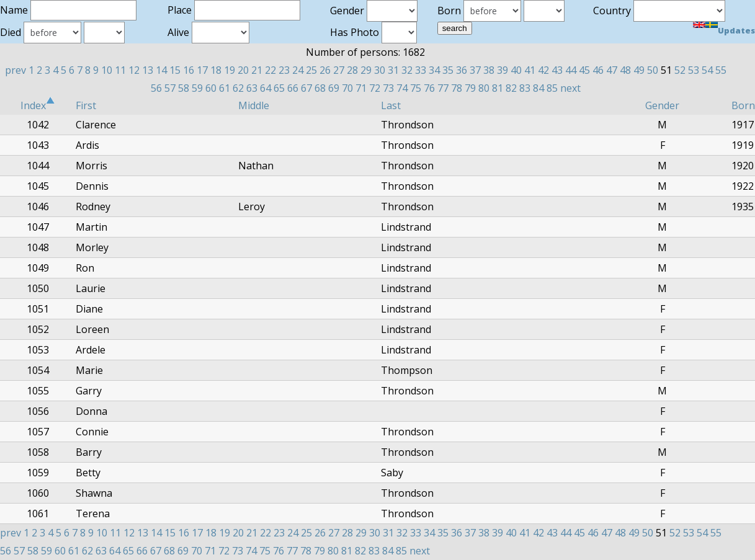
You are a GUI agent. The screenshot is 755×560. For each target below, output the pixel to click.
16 (189, 70)
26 (325, 70)
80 (484, 88)
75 (416, 88)
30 (380, 70)
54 (707, 70)
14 (161, 70)
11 (120, 70)
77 (443, 88)
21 (257, 70)
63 (252, 88)
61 (225, 88)
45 (584, 70)
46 (598, 70)
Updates (736, 30)
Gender (662, 105)
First (86, 105)
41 (530, 70)
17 (202, 70)
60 (211, 88)
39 (503, 70)
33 (421, 70)
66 (293, 88)
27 (339, 70)
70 (347, 88)
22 (270, 70)
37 (475, 70)
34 (434, 70)
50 (653, 70)
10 (107, 70)
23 (284, 70)
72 (375, 88)
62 (238, 88)
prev (16, 70)
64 (266, 88)
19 (230, 70)
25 (311, 70)
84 (538, 88)
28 (352, 70)
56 (156, 88)
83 (525, 88)
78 (457, 88)
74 (402, 88)
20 (243, 70)
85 (552, 88)
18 (216, 70)
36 (462, 70)
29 (366, 70)
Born (743, 105)
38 (489, 70)
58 (184, 88)
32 (407, 70)
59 (197, 88)
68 (320, 88)
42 (543, 70)
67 (306, 88)
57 (170, 88)
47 (612, 70)
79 (470, 88)
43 (557, 70)
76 (429, 88)
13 (148, 70)
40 (516, 70)
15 (175, 70)
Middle (254, 105)
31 (393, 70)
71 (361, 88)
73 (388, 88)
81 (498, 88)
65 (279, 88)
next (570, 88)
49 (639, 70)
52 (680, 70)
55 (721, 70)
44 (571, 70)
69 (334, 88)
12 (134, 70)
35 (448, 70)
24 (298, 70)
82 (511, 88)
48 (625, 70)
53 (694, 70)
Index (38, 105)
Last (391, 105)
